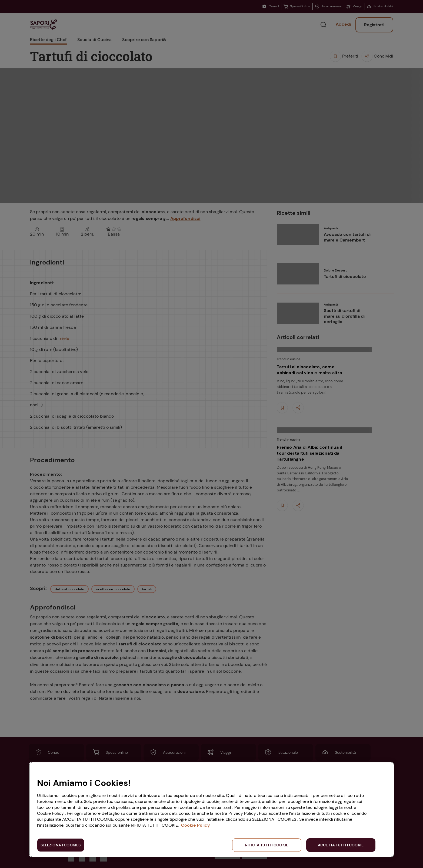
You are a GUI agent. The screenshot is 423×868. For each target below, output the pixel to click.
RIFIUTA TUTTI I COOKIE (267, 845)
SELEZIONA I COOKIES (61, 845)
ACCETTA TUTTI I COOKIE (341, 845)
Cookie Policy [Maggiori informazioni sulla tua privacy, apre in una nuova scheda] (196, 825)
